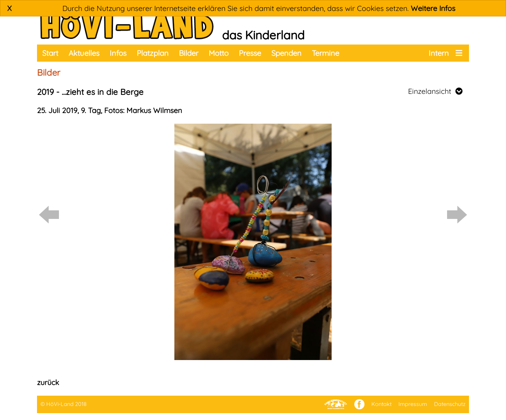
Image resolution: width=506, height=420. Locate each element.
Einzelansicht (435, 91)
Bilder (189, 53)
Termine (325, 53)
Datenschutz (450, 404)
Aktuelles (84, 53)
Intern (439, 53)
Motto (219, 53)
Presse (250, 53)
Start (50, 53)
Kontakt (381, 404)
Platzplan (153, 53)
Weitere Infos (433, 8)
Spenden (286, 53)
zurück (48, 382)
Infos (118, 53)
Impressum (413, 404)
